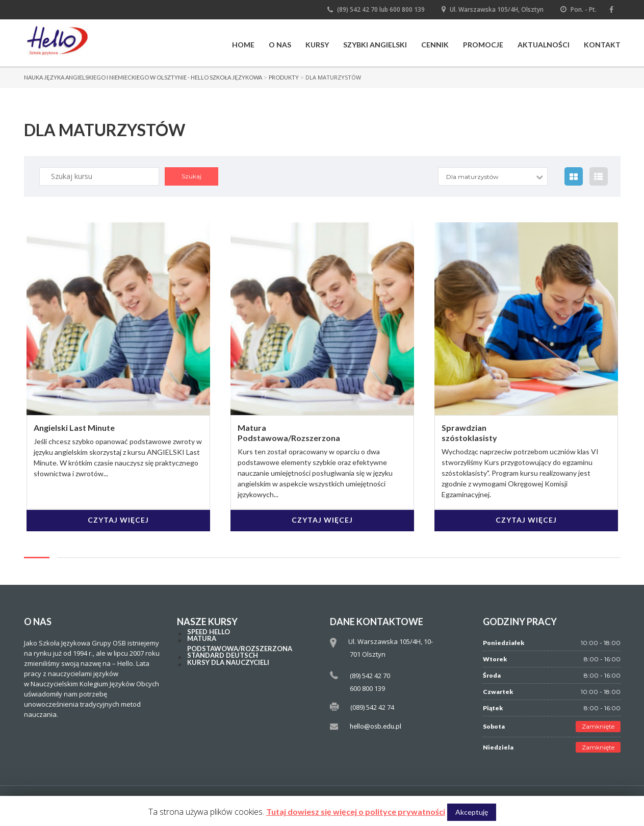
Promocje (483, 45)
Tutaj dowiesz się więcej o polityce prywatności (356, 811)
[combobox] (494, 176)
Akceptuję (472, 812)
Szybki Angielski (375, 45)
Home (243, 45)
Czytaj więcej (118, 520)
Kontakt (602, 45)
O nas (280, 45)
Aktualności (544, 45)
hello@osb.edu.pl (376, 726)
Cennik (435, 45)
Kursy (317, 45)
